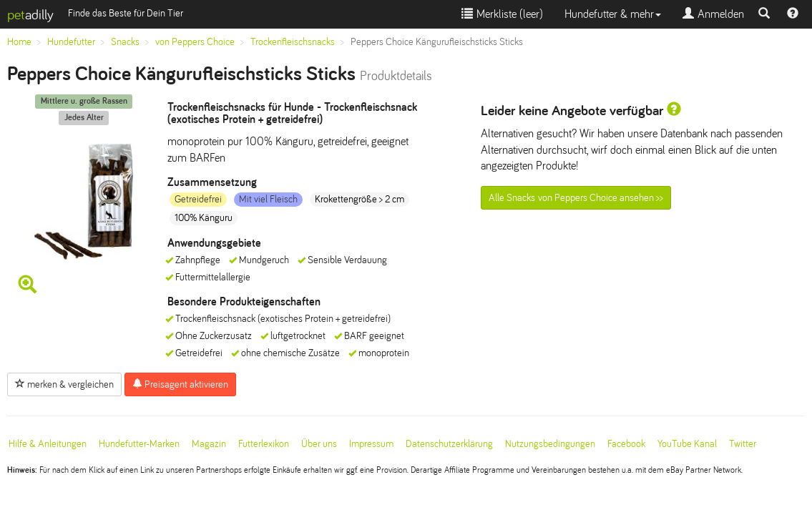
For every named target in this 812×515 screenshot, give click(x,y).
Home (19, 42)
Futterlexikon (264, 444)
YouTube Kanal (687, 444)
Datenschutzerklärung (449, 444)
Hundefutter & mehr (613, 14)
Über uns (319, 444)
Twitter (743, 444)
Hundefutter (71, 42)
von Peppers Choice (195, 42)
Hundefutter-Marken (139, 444)
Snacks (125, 42)
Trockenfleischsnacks (293, 42)
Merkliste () (502, 14)
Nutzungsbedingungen (550, 444)
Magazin (209, 444)
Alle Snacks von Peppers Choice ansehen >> (576, 198)
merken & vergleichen (64, 384)
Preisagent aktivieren (180, 384)
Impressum (371, 444)
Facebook (626, 444)
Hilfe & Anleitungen (48, 444)
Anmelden (713, 14)
